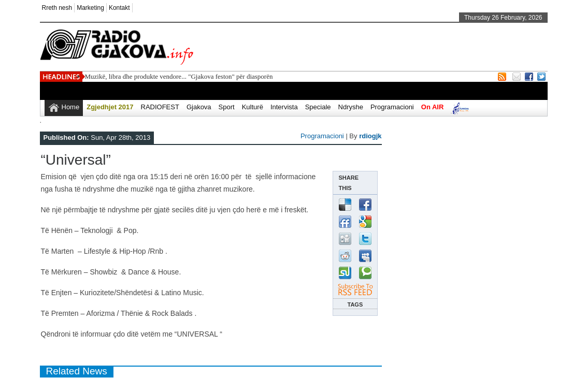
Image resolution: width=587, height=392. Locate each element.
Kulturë (253, 107)
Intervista (284, 107)
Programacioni (392, 107)
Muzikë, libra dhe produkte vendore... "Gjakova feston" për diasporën (179, 76)
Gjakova (199, 107)
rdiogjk (370, 136)
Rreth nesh (57, 8)
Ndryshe (351, 107)
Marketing (90, 8)
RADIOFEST (160, 107)
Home (71, 107)
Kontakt (119, 8)
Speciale (318, 107)
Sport (227, 107)
